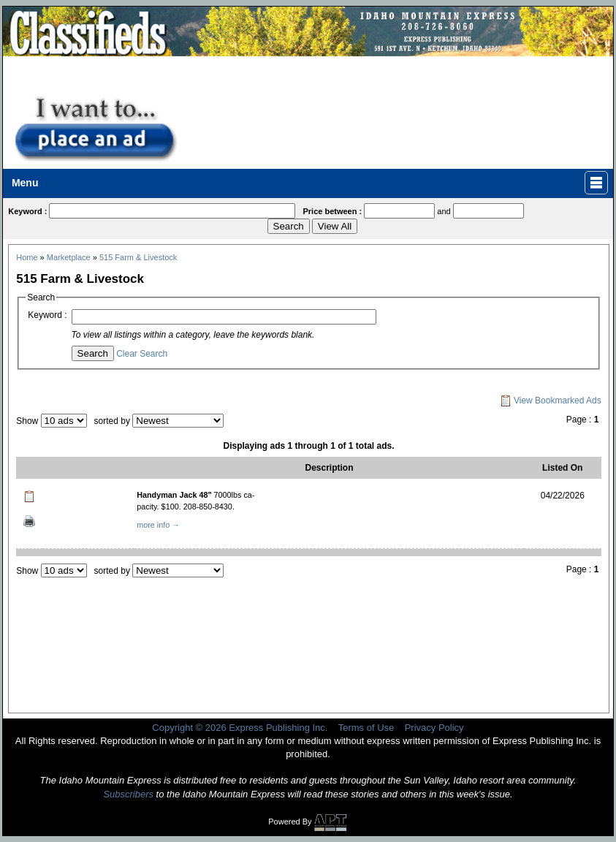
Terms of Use (366, 728)
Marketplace (69, 257)
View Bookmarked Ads (551, 401)
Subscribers (128, 794)
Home (27, 257)
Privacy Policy (434, 728)
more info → (158, 525)
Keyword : (47, 315)
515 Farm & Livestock (138, 257)
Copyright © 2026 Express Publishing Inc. (240, 728)
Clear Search (142, 354)
